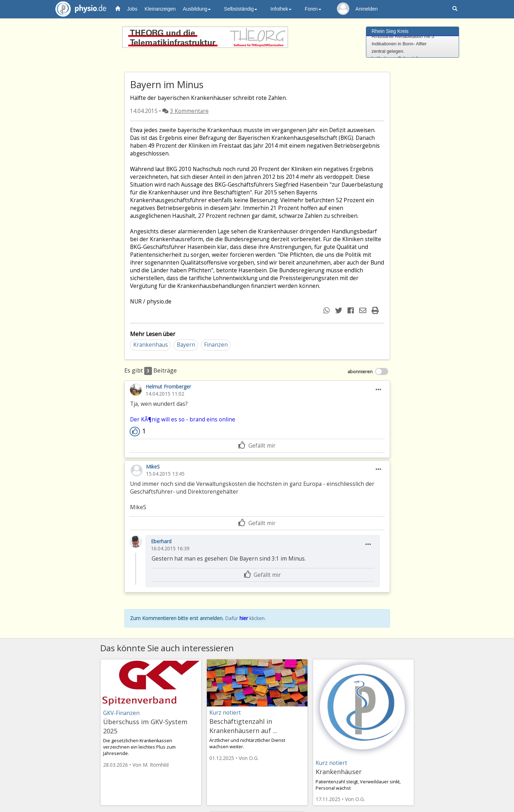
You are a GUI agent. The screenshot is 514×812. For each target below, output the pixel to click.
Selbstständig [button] (241, 9)
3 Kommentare (189, 111)
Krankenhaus (151, 345)
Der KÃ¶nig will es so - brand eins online (183, 419)
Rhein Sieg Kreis (390, 31)
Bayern (186, 345)
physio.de (78, 9)
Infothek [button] (281, 9)
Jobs (132, 9)
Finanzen (216, 345)
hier (244, 618)
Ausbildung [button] (197, 9)
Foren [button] (313, 9)
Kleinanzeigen (160, 9)
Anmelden (366, 9)
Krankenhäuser (339, 772)
